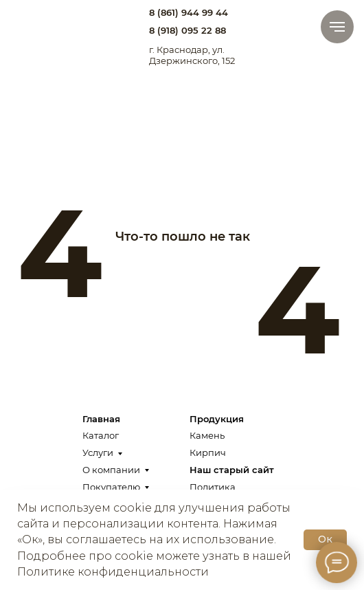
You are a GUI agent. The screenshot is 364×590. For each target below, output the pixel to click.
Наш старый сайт (232, 470)
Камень (207, 435)
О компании (111, 470)
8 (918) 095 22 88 (187, 30)
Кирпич (208, 452)
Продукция (217, 419)
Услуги (98, 452)
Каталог (101, 435)
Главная (101, 419)
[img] (44, 25)
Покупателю (111, 487)
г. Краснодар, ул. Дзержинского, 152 (192, 55)
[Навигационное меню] (337, 27)
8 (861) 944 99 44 (189, 12)
